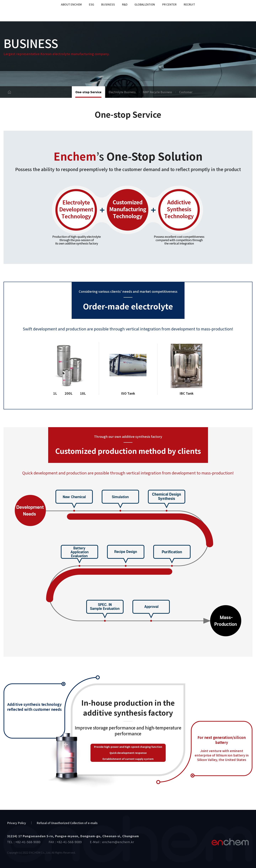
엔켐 (230, 842)
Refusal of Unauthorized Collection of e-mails (67, 823)
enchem (18, 11)
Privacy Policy (17, 823)
